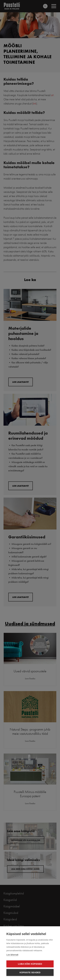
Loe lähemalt (12, 955)
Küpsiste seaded (30, 972)
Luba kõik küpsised (30, 964)
